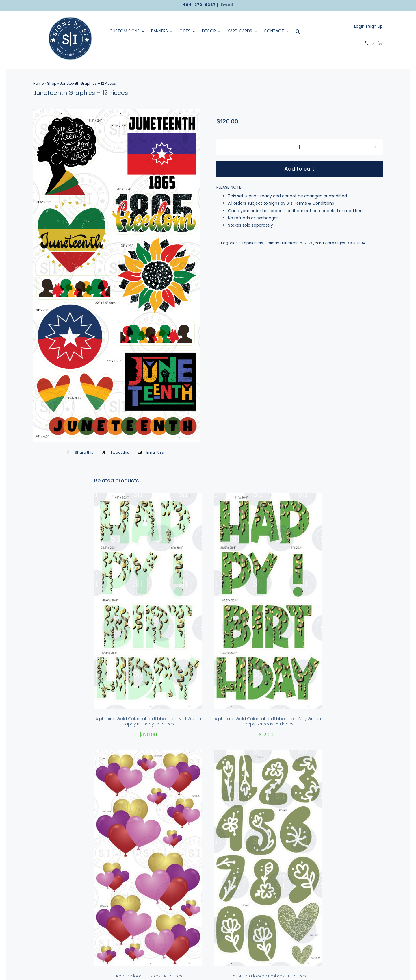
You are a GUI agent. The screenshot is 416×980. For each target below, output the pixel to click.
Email (227, 5)
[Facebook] (78, 452)
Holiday (272, 243)
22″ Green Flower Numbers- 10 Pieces (268, 976)
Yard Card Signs (330, 243)
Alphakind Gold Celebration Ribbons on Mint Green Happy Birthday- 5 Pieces (148, 721)
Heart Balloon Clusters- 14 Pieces (148, 976)
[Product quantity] (300, 147)
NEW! (309, 243)
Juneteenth (291, 243)
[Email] (149, 452)
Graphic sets (251, 243)
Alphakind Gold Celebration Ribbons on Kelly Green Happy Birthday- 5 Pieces (268, 721)
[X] (114, 452)
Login (359, 26)
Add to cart (299, 169)
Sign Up (375, 26)
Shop (52, 83)
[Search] (296, 32)
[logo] (70, 19)
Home (38, 83)
